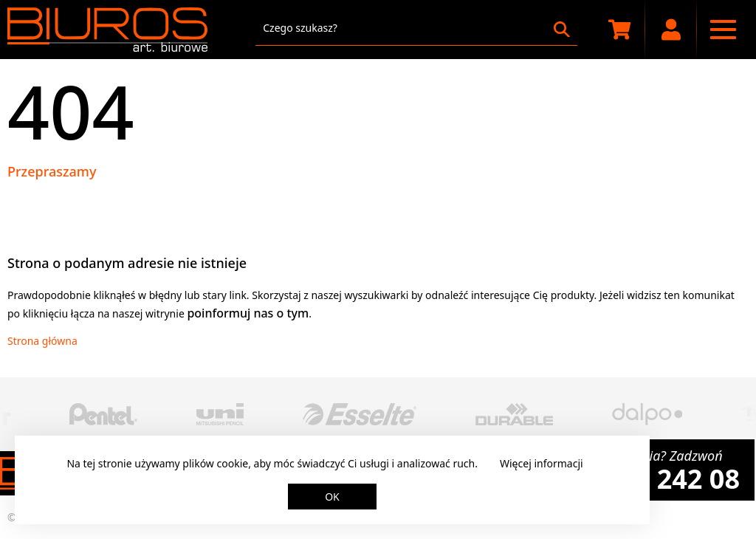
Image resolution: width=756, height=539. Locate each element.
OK (332, 497)
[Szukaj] (562, 30)
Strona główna (42, 341)
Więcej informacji (542, 463)
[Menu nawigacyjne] (723, 30)
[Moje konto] (671, 30)
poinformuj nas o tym (248, 313)
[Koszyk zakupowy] (619, 30)
